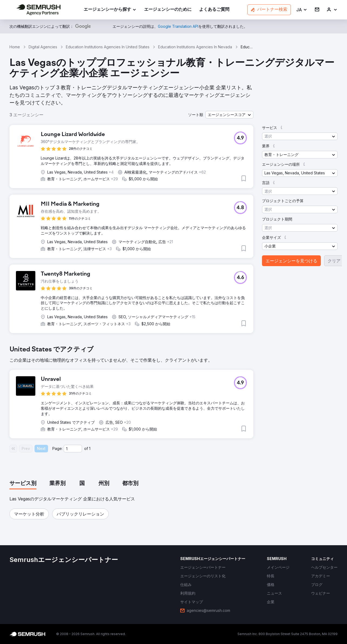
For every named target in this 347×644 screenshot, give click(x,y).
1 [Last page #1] (90, 448)
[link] (168, 10)
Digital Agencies (43, 47)
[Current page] (73, 449)
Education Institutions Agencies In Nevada (195, 47)
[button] (302, 10)
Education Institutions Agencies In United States (108, 47)
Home (15, 47)
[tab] (23, 484)
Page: (57, 448)
